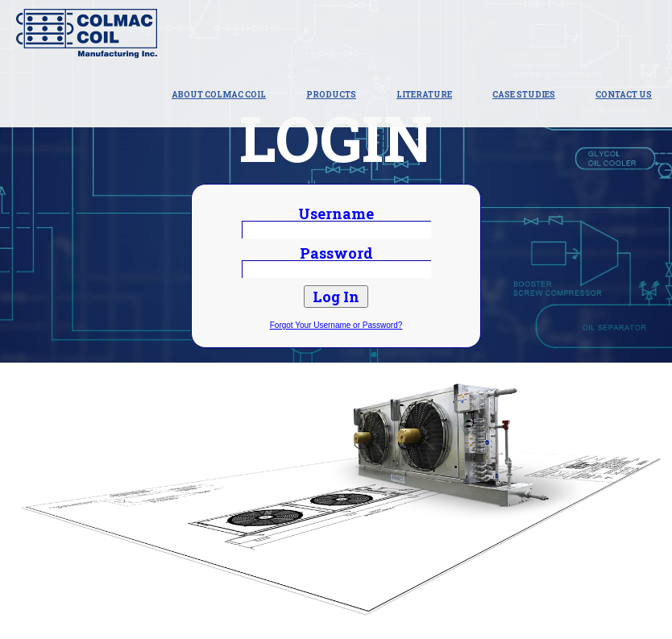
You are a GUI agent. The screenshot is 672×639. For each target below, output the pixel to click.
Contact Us (624, 95)
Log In (336, 297)
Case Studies (524, 95)
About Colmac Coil (219, 95)
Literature (424, 95)
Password (336, 253)
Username (336, 214)
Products (331, 95)
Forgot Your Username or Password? (336, 325)
